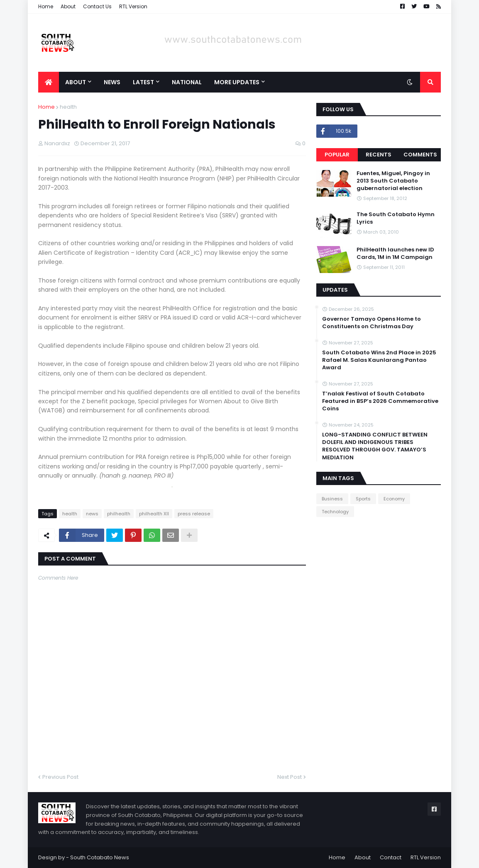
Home (46, 6)
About (68, 6)
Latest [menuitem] (143, 82)
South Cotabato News (100, 857)
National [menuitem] (187, 82)
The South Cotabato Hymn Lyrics (396, 218)
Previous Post (60, 777)
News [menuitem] (112, 82)
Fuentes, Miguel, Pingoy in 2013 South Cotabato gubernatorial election (393, 181)
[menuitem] (49, 82)
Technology (335, 512)
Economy (394, 499)
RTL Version (133, 6)
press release (194, 514)
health (68, 107)
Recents (379, 155)
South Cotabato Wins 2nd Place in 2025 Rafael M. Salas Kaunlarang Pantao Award (379, 360)
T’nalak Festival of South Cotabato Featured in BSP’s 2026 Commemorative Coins (380, 401)
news (92, 514)
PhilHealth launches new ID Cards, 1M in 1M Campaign (395, 254)
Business (332, 499)
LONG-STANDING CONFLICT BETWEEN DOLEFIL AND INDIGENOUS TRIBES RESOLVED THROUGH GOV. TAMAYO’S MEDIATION (375, 446)
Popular (337, 155)
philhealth (119, 514)
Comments (420, 155)
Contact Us (97, 6)
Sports (363, 499)
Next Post (290, 777)
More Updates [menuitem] (237, 82)
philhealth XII (154, 514)
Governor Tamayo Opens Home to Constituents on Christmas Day (371, 323)
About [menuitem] (76, 82)
